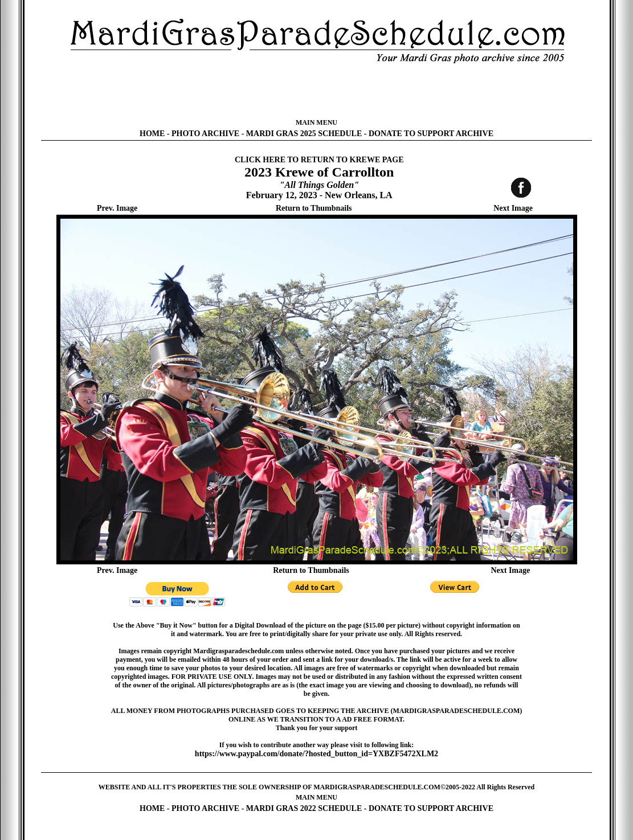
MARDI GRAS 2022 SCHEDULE (304, 808)
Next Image (513, 208)
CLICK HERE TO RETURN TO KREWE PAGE (319, 160)
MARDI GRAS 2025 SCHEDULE (304, 134)
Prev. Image (117, 208)
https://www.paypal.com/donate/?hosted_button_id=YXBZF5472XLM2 (316, 754)
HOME (152, 134)
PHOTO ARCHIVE (205, 134)
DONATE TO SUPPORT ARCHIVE (431, 134)
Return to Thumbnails (314, 208)
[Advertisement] (317, 91)
